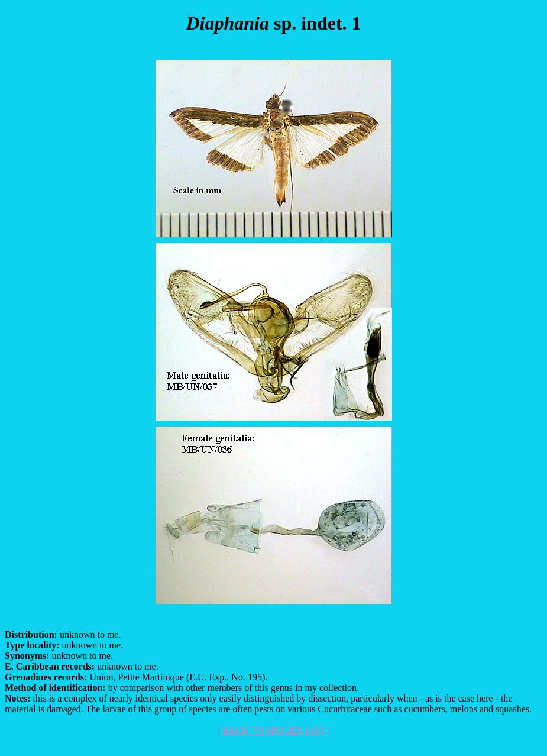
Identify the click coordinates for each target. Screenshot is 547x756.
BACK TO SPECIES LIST (273, 730)
